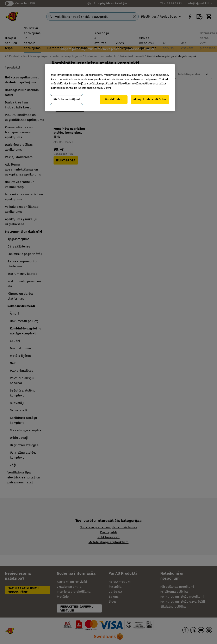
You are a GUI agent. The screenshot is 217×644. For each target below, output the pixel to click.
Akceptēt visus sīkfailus (150, 99)
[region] (110, 88)
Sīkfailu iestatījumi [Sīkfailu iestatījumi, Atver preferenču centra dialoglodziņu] (67, 99)
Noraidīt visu (114, 99)
